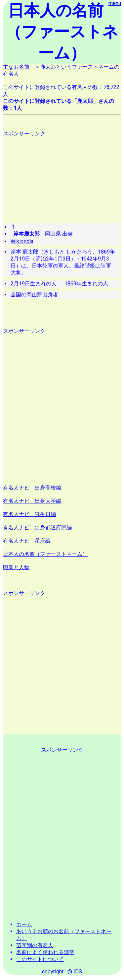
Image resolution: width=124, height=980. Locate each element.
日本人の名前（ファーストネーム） (45, 554)
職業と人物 (16, 567)
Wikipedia (22, 241)
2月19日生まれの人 (34, 284)
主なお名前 (16, 67)
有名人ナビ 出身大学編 (32, 501)
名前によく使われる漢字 (45, 952)
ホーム (24, 924)
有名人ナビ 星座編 (27, 541)
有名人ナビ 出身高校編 (32, 488)
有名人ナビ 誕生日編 (29, 514)
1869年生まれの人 (86, 284)
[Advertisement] (62, 174)
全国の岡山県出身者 (34, 295)
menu (115, 3)
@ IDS (75, 972)
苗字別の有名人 (35, 945)
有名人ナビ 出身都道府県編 (37, 528)
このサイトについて (40, 959)
